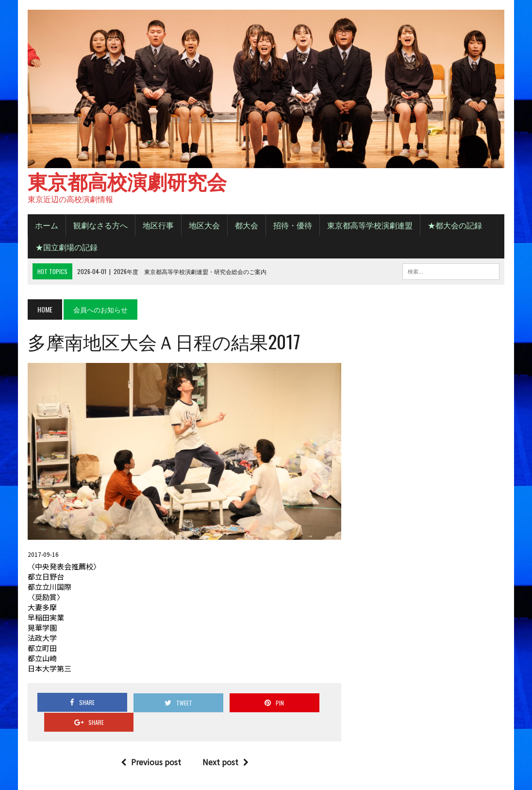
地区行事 (157, 226)
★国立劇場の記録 (66, 248)
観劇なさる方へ (100, 226)
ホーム (46, 226)
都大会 (246, 226)
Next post (225, 744)
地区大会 (203, 226)
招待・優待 (292, 226)
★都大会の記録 (454, 226)
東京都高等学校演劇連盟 (369, 226)
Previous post (150, 744)
